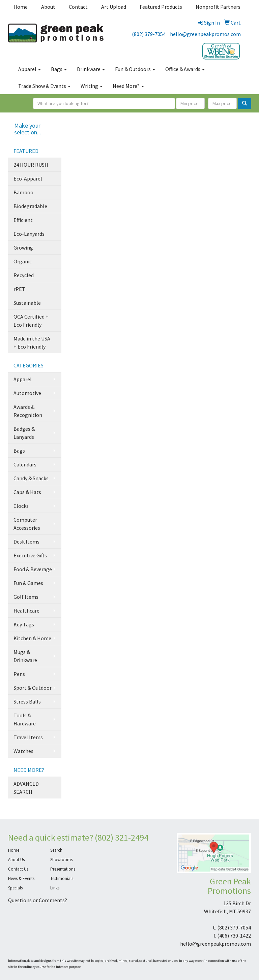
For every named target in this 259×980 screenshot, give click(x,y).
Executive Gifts (30, 555)
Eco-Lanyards (29, 234)
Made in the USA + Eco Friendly (32, 342)
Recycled (24, 275)
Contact (78, 7)
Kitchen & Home (32, 638)
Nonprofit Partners (218, 7)
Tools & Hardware (25, 719)
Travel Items (28, 737)
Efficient (23, 220)
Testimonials (62, 878)
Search (56, 850)
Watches (23, 751)
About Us (16, 860)
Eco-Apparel (28, 178)
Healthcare (26, 611)
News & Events (21, 878)
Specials (15, 888)
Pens (19, 674)
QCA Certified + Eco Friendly (31, 321)
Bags (59, 69)
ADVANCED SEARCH (26, 788)
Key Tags (24, 624)
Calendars (25, 464)
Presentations (63, 869)
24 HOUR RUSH (31, 165)
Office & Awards (185, 69)
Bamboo (23, 192)
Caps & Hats (27, 492)
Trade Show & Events (44, 86)
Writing (92, 86)
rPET (19, 289)
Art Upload (114, 7)
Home (21, 7)
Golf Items (26, 597)
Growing (23, 248)
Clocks (21, 506)
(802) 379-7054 (149, 34)
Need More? (128, 86)
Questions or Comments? (38, 900)
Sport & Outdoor (33, 688)
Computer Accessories (27, 524)
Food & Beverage (33, 569)
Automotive (27, 393)
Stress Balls (27, 701)
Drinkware (91, 69)
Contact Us (18, 869)
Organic (23, 261)
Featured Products (161, 7)
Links (55, 888)
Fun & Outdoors (135, 69)
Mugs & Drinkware (25, 656)
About (48, 7)
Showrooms (61, 860)
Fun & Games (28, 583)
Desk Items (26, 542)
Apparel (30, 69)
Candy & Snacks (31, 478)
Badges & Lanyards (24, 433)
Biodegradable (30, 206)
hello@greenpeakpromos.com (205, 34)
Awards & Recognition (28, 411)
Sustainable (27, 303)
